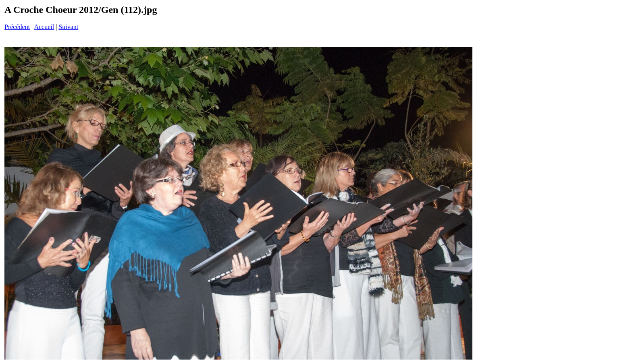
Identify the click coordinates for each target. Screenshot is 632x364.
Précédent (17, 27)
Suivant (68, 27)
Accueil (44, 27)
